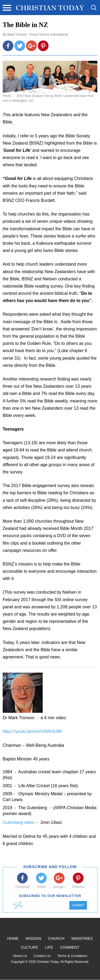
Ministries (82, 938)
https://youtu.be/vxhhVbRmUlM (32, 731)
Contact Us (42, 956)
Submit (78, 905)
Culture (29, 947)
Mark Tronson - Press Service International (37, 35)
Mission (33, 938)
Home (13, 938)
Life (49, 947)
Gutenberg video (19, 822)
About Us (20, 956)
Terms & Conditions (72, 956)
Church (56, 938)
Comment (70, 947)
